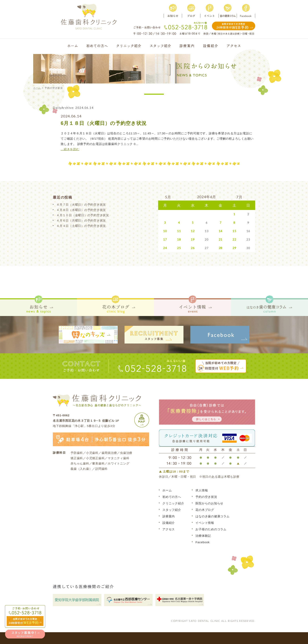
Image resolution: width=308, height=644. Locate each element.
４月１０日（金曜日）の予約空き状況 (83, 215)
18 (179, 239)
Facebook (203, 542)
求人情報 (202, 490)
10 (165, 231)
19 (193, 239)
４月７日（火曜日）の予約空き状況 (81, 205)
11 (179, 231)
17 (165, 239)
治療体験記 (203, 536)
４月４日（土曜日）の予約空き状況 (81, 226)
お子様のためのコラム (211, 529)
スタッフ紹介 (172, 510)
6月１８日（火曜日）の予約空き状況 (104, 123)
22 (234, 239)
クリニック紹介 (173, 503)
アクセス (169, 529)
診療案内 (169, 516)
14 (221, 231)
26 (193, 248)
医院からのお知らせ (209, 503)
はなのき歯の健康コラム (212, 516)
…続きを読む (70, 149)
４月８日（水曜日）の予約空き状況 (81, 210)
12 (193, 231)
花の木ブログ (205, 510)
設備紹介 (169, 523)
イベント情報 (205, 523)
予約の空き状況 (206, 497)
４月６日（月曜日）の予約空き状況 (81, 220)
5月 (168, 197)
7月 (239, 197)
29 (234, 248)
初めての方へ (172, 497)
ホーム (37, 88)
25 (179, 248)
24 (165, 248)
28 (221, 248)
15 (234, 231)
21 (221, 239)
